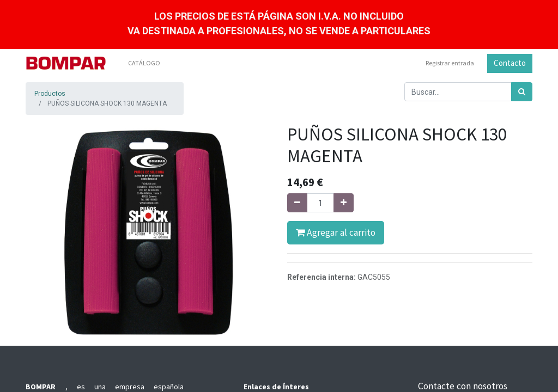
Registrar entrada (450, 63)
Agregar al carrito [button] (336, 232)
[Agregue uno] (344, 203)
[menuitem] (144, 63)
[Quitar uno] (297, 203)
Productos (50, 94)
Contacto (510, 63)
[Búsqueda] (522, 92)
